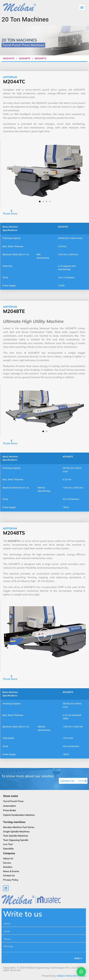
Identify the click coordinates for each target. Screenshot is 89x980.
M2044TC (9, 58)
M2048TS (40, 58)
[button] (82, 7)
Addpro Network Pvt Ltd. (71, 976)
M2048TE (25, 58)
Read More (10, 214)
